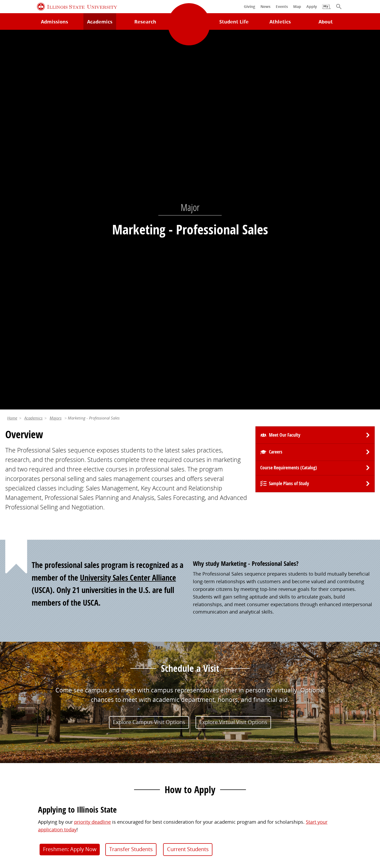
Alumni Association (214, 711)
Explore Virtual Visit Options (233, 350)
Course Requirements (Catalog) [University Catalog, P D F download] (289, 96)
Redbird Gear (208, 722)
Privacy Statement (31, 824)
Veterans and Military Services (133, 773)
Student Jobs (113, 722)
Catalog (108, 733)
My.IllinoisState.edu (121, 711)
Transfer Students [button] (131, 477)
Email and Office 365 (310, 733)
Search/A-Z (17, 744)
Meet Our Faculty (285, 63)
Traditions (204, 755)
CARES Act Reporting (190, 831)
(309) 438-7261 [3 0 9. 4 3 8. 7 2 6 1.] (267, 590)
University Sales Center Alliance (128, 205)
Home (12, 46)
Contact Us (244, 812)
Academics (33, 46)
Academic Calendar (27, 755)
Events (200, 733)
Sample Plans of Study (289, 111)
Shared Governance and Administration (331, 762)
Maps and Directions (28, 733)
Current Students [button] (188, 477)
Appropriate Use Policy (172, 824)
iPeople (295, 722)
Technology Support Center (35, 722)
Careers (276, 80)
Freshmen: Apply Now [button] (70, 477)
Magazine (203, 744)
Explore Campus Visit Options (149, 350)
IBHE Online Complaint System (236, 824)
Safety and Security (26, 766)
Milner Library (21, 711)
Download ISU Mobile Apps (35, 777)
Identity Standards (121, 824)
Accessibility (351, 824)
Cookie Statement (76, 824)
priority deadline (92, 450)
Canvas (107, 744)
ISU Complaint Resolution (304, 824)
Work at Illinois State (310, 711)
